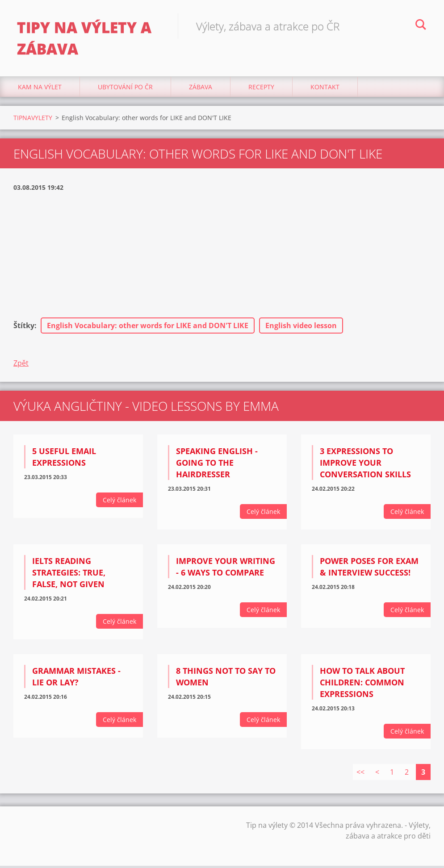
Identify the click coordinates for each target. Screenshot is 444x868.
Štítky (24, 328)
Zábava (201, 89)
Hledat (421, 26)
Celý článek (119, 503)
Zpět (21, 366)
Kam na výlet (40, 89)
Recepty (261, 89)
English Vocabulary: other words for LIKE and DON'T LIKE (148, 328)
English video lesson (301, 328)
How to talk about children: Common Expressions (362, 684)
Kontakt (325, 89)
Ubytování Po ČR (125, 89)
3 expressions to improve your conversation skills (365, 465)
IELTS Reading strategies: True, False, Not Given (69, 575)
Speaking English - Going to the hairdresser (217, 465)
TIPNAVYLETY (33, 120)
